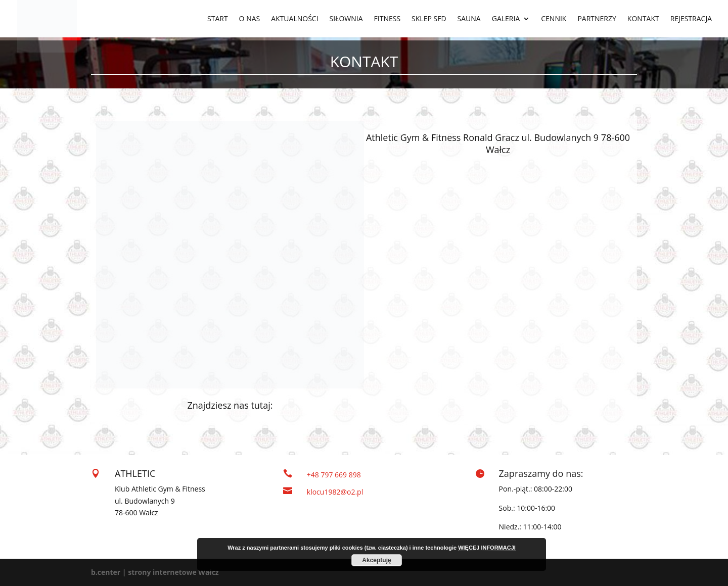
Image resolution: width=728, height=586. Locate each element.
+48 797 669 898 (334, 475)
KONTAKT (643, 19)
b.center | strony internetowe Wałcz (155, 572)
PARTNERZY (597, 19)
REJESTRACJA (691, 19)
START (218, 19)
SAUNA (469, 19)
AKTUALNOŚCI (294, 19)
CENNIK (554, 19)
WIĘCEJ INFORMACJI (487, 548)
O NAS (250, 19)
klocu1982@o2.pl (335, 492)
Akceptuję (376, 560)
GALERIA (506, 19)
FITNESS (388, 19)
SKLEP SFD (429, 19)
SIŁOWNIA (346, 19)
